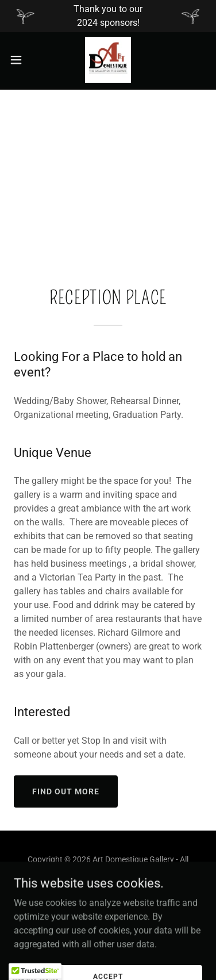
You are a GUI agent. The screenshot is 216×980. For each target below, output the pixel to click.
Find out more (66, 791)
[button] (20, 60)
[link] (108, 60)
